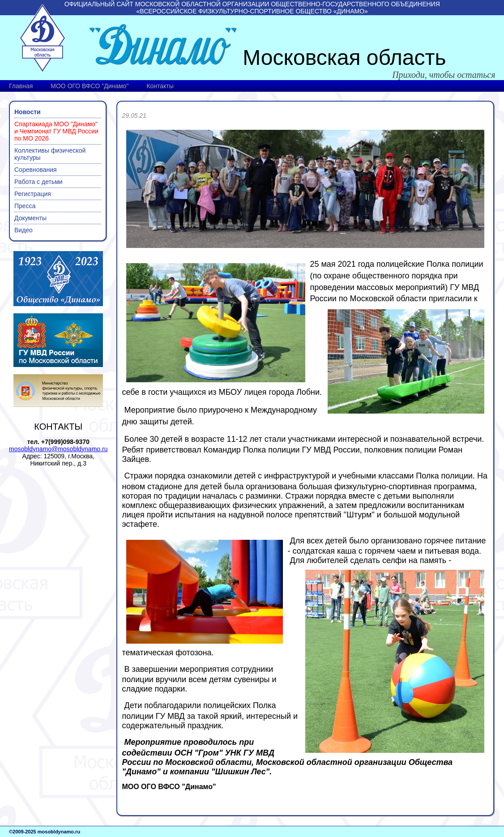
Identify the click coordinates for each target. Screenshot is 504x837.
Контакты (160, 86)
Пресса (25, 206)
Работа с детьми (38, 182)
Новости (28, 112)
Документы (30, 218)
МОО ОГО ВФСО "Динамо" (90, 86)
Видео (23, 230)
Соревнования (36, 170)
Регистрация (33, 194)
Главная (21, 86)
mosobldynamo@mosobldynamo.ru (58, 449)
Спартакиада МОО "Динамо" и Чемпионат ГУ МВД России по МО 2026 (56, 131)
